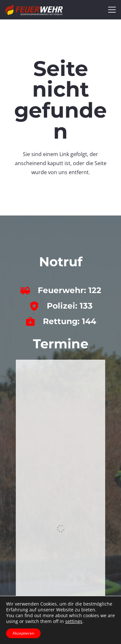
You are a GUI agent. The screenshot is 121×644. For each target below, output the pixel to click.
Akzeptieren (23, 633)
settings (74, 621)
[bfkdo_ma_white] (34, 10)
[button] (112, 10)
